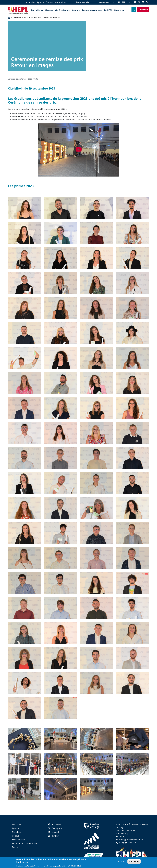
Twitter (53, 836)
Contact (50, 2)
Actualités (31, 2)
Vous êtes (119, 10)
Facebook (55, 824)
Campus (76, 10)
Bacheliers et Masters (42, 10)
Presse (15, 847)
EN (123, 2)
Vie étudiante (62, 10)
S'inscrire (143, 10)
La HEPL (108, 10)
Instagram (55, 828)
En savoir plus (74, 866)
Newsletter (104, 2)
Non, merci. (134, 861)
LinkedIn (54, 832)
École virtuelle (83, 2)
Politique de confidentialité (25, 843)
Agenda (41, 2)
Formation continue (92, 10)
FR (119, 2)
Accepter (122, 861)
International (61, 2)
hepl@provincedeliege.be (131, 840)
